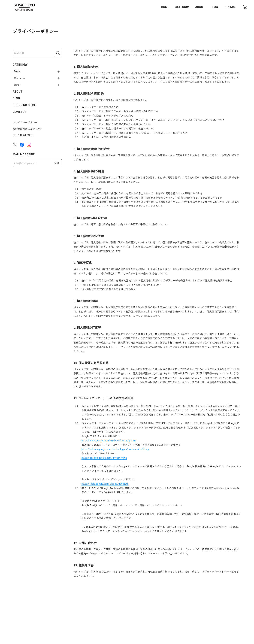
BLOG (214, 7)
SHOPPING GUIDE (24, 105)
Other (17, 85)
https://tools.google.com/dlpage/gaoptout (105, 484)
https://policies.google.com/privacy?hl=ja (104, 458)
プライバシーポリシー (25, 123)
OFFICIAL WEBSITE (23, 135)
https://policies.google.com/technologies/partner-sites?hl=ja (115, 449)
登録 (57, 163)
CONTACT (230, 7)
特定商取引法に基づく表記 (28, 129)
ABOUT (200, 7)
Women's (19, 78)
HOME (165, 7)
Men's (17, 71)
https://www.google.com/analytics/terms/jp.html (109, 441)
